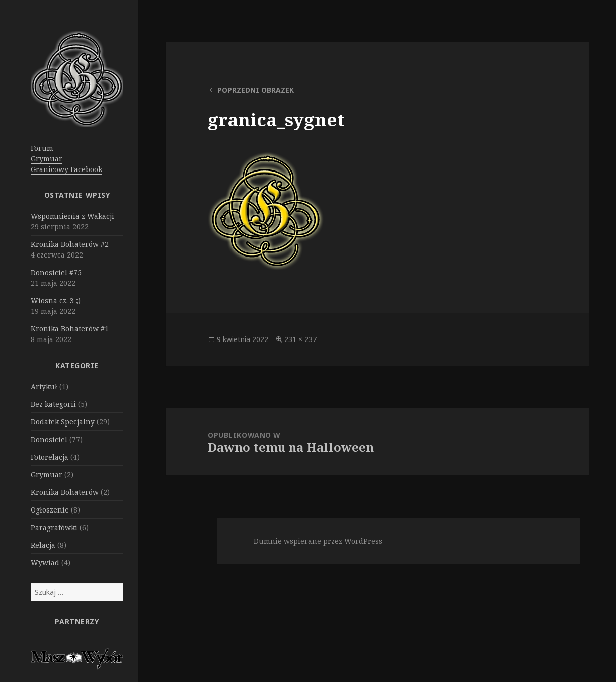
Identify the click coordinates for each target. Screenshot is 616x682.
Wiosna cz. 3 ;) (56, 301)
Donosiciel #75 (56, 272)
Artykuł (44, 387)
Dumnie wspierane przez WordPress (318, 541)
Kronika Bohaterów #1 (70, 329)
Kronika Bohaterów (65, 492)
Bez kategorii (53, 404)
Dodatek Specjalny (63, 422)
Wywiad (45, 563)
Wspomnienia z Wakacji (72, 216)
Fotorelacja (50, 457)
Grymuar (47, 159)
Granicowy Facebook (66, 169)
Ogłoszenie (50, 510)
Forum (42, 148)
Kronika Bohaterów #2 (70, 244)
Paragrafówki (54, 527)
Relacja (43, 545)
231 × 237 (300, 339)
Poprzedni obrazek (256, 90)
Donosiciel (49, 439)
